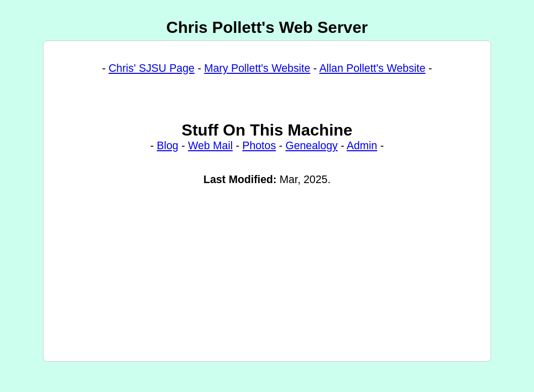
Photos (259, 153)
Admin (362, 153)
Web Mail (211, 153)
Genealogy (312, 153)
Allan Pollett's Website (372, 70)
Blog (168, 153)
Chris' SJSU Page (152, 70)
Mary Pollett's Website (257, 70)
